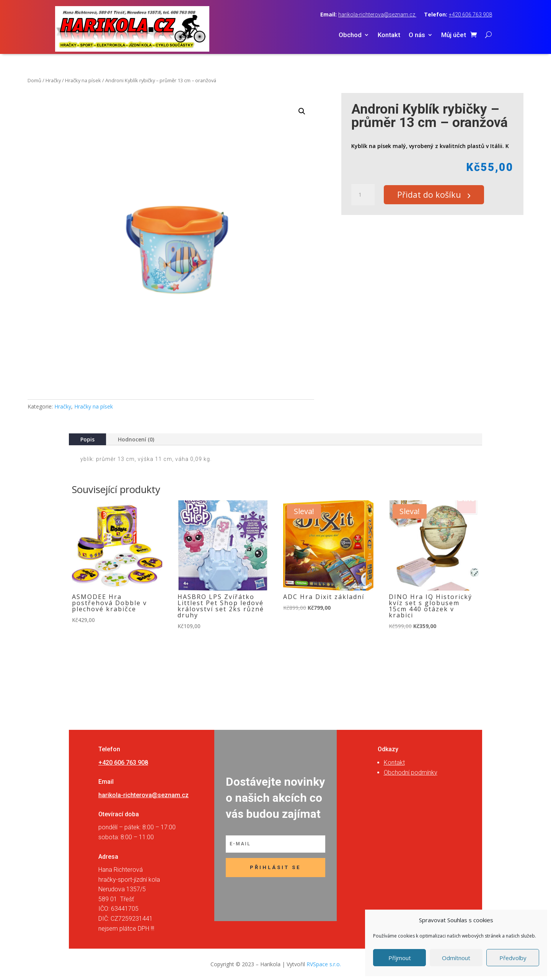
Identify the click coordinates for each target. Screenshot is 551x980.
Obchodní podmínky (411, 772)
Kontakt (389, 35)
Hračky (53, 80)
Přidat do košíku (433, 195)
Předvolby (513, 958)
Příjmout (400, 958)
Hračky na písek (83, 80)
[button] (302, 111)
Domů (34, 80)
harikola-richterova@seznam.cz (377, 15)
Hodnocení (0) (136, 439)
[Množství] (363, 195)
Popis (87, 439)
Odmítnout (456, 958)
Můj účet (454, 35)
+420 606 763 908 (470, 15)
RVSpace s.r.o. (324, 964)
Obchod (350, 35)
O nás (417, 35)
